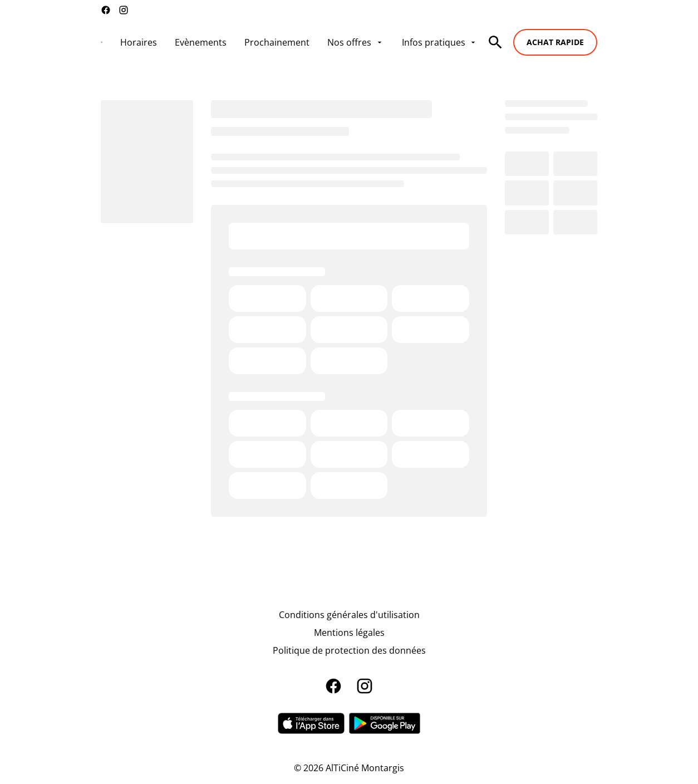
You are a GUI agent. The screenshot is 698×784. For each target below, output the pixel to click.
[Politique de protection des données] (349, 650)
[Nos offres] (355, 42)
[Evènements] (201, 42)
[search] (495, 42)
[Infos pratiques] (440, 42)
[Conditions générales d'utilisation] (349, 615)
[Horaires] (139, 42)
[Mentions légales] (349, 633)
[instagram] (124, 10)
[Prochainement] (277, 42)
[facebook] (106, 10)
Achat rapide (555, 42)
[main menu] (299, 42)
